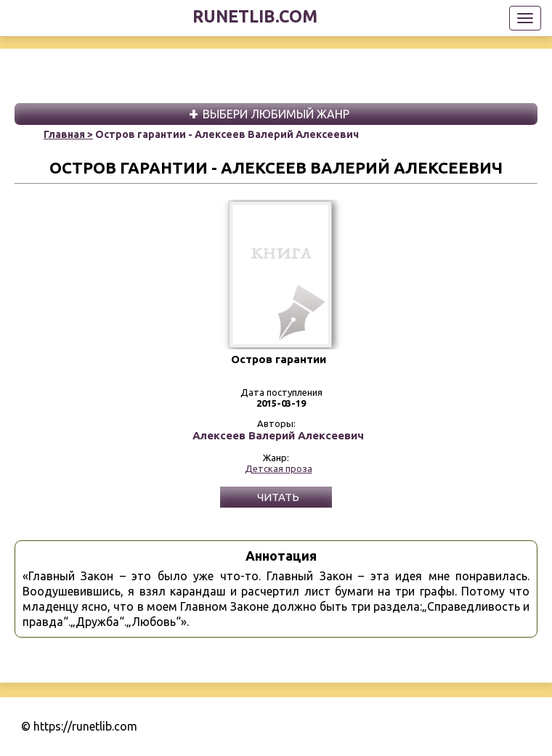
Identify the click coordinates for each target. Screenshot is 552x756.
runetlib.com (255, 16)
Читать (278, 497)
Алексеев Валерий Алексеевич (278, 436)
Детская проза (279, 468)
